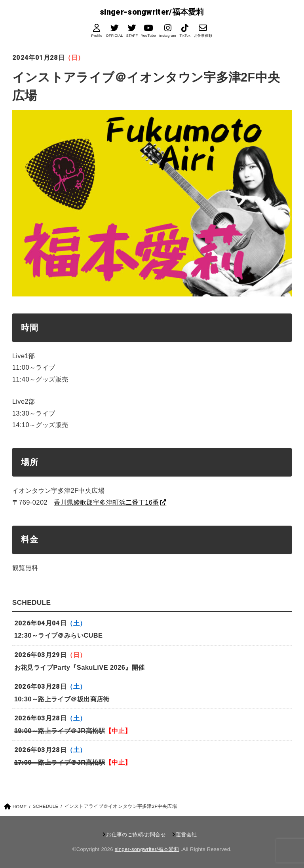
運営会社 (186, 835)
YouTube (148, 36)
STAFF (132, 36)
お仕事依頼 (203, 36)
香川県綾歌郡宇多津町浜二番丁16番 (106, 502)
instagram (168, 36)
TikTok (185, 36)
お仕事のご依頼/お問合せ (136, 835)
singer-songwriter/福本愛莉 (152, 12)
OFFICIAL (114, 36)
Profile (97, 36)
